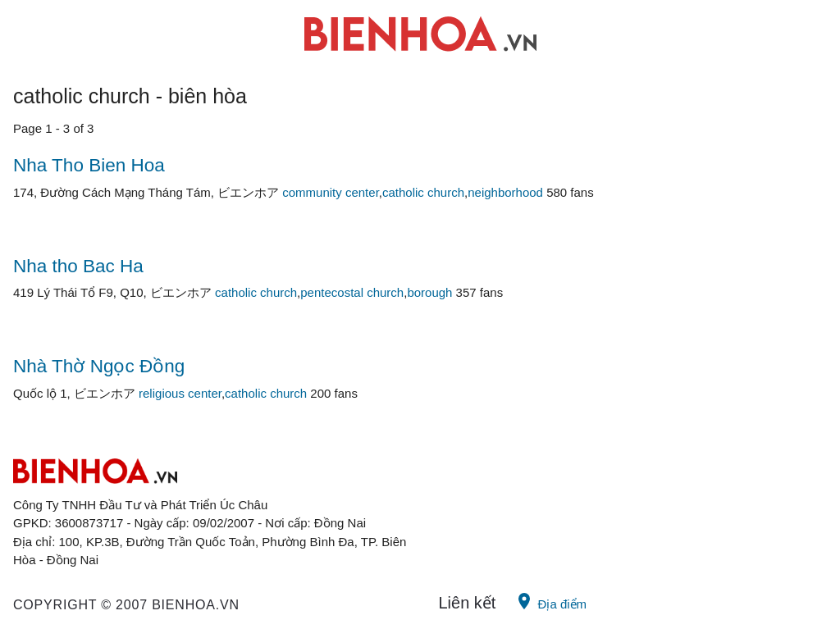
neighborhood (505, 192)
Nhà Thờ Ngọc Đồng (99, 366)
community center (331, 192)
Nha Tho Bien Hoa (89, 165)
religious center (180, 393)
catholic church (423, 192)
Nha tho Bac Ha (78, 266)
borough (429, 292)
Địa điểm (550, 601)
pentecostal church (352, 292)
